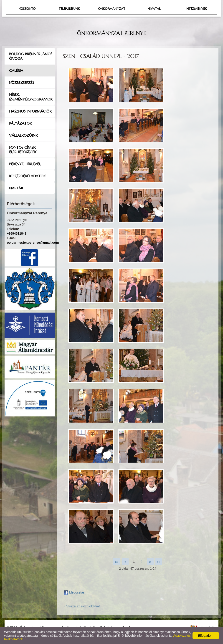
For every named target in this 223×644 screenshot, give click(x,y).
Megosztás (74, 592)
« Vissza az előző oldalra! (82, 606)
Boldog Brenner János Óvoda (31, 56)
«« (117, 562)
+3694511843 (17, 233)
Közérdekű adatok (27, 176)
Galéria (16, 70)
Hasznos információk (30, 111)
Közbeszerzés (22, 83)
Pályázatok (20, 123)
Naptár (16, 188)
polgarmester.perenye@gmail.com (33, 243)
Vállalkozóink (23, 135)
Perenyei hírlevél (25, 164)
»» (159, 562)
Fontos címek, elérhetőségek (23, 150)
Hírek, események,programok (31, 97)
